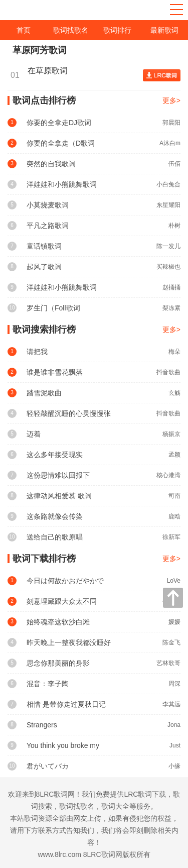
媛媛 (174, 622)
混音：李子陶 (48, 684)
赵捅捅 (171, 287)
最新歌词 (164, 30)
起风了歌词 (44, 267)
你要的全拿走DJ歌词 (59, 123)
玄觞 (174, 393)
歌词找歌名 (71, 30)
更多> (171, 100)
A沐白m (170, 143)
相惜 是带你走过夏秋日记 (66, 704)
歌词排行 (117, 30)
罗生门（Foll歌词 (53, 308)
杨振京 (171, 434)
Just (175, 745)
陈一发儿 (168, 246)
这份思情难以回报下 (58, 475)
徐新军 (171, 537)
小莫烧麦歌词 (48, 205)
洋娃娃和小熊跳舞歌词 (62, 184)
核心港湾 (168, 475)
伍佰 (174, 164)
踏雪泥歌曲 (44, 393)
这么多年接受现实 (55, 455)
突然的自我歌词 (51, 164)
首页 (24, 30)
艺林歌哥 (168, 663)
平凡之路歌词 (48, 226)
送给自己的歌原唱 (55, 537)
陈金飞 (171, 642)
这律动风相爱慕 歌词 (59, 496)
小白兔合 (168, 184)
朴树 (174, 226)
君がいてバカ (48, 766)
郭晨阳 (171, 123)
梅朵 (174, 352)
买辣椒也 (168, 267)
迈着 (34, 434)
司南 (174, 496)
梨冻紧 (171, 308)
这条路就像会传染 (55, 516)
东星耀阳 (168, 205)
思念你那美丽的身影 (58, 663)
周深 (174, 684)
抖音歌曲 (168, 372)
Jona (174, 725)
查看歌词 (162, 75)
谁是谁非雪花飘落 (55, 372)
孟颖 (174, 455)
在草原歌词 (50, 71)
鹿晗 (174, 516)
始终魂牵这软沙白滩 (58, 622)
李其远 (171, 704)
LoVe (174, 581)
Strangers (42, 725)
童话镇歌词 (44, 246)
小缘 (174, 766)
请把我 (37, 352)
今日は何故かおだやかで (65, 581)
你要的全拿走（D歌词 (61, 143)
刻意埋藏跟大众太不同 (62, 601)
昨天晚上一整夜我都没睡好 (69, 642)
